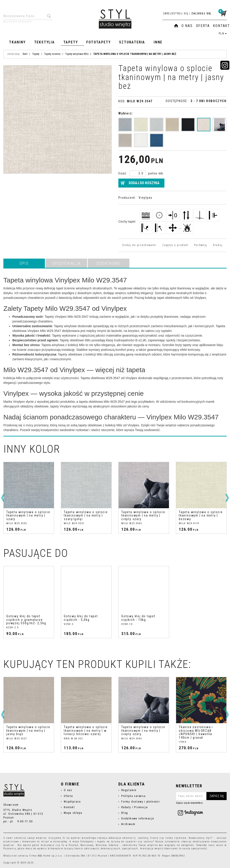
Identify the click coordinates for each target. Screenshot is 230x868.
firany (154, 838)
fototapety (87, 842)
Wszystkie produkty (18, 22)
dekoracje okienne (121, 838)
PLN (223, 34)
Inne (158, 42)
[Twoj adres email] (201, 796)
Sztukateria (132, 42)
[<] (3, 498)
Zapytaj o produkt (175, 245)
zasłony (143, 838)
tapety (101, 842)
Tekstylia (44, 42)
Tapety (71, 42)
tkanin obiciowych (87, 849)
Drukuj (218, 245)
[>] (227, 498)
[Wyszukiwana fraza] (24, 16)
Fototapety (98, 42)
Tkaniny (17, 42)
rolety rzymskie (176, 838)
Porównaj (201, 245)
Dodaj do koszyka (144, 183)
